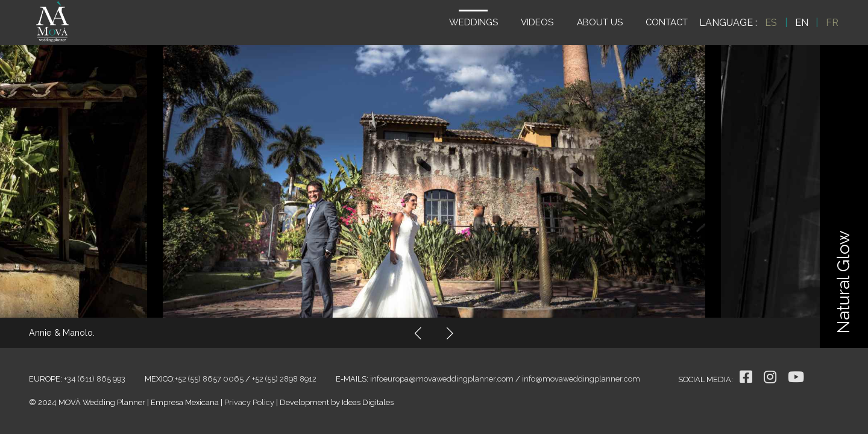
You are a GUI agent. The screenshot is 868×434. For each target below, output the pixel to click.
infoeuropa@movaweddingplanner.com (442, 379)
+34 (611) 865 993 (95, 379)
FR (832, 23)
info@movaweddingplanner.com (581, 379)
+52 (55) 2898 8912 (284, 379)
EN (802, 23)
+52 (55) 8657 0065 (209, 379)
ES (771, 23)
